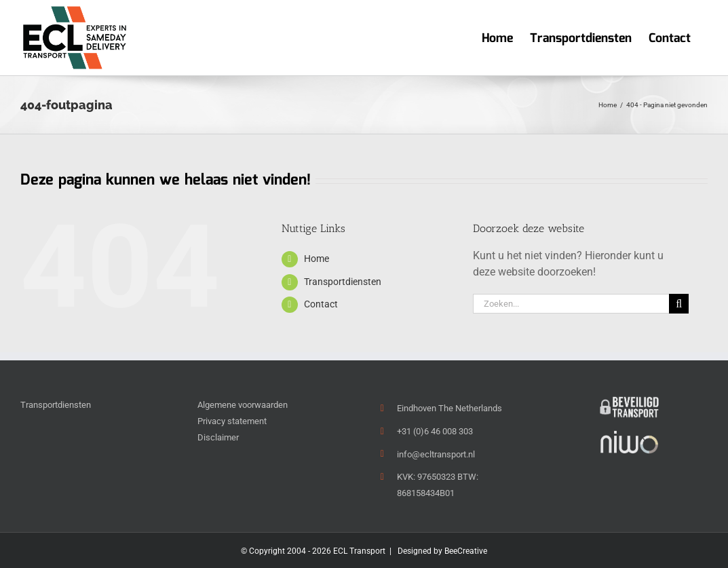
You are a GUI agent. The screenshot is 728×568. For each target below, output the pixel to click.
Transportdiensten (343, 282)
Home (317, 259)
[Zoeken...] (571, 304)
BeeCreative (466, 551)
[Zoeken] (679, 304)
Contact (321, 304)
